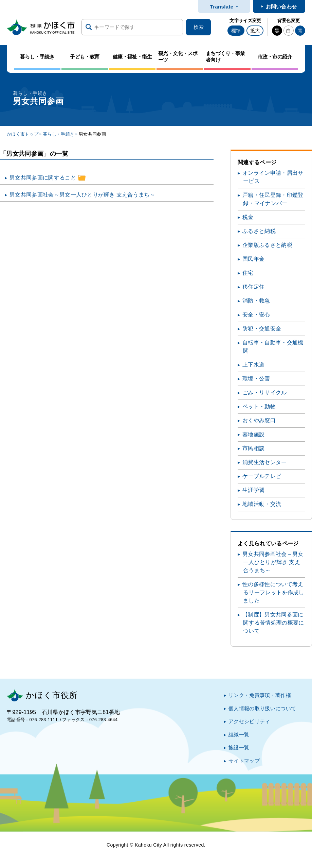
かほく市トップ (23, 134)
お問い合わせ (281, 7)
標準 (236, 31)
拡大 (255, 31)
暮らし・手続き (59, 134)
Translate (222, 7)
